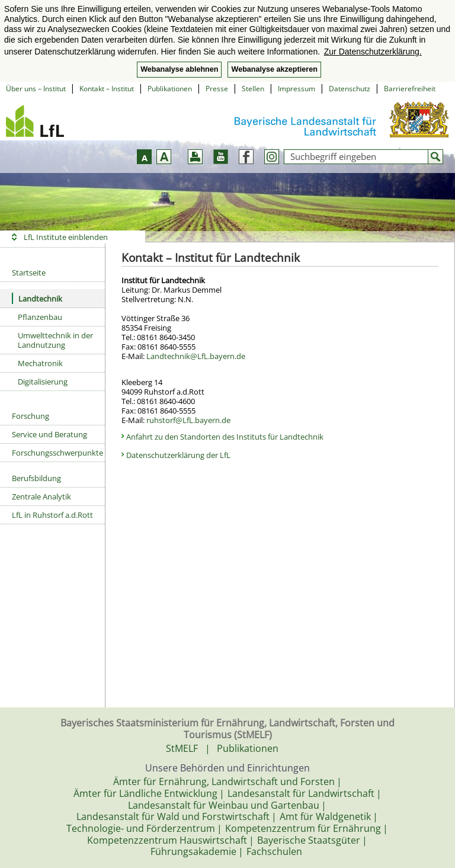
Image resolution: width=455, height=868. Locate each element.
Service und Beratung (49, 434)
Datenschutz (350, 89)
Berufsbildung (36, 478)
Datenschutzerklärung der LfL (178, 455)
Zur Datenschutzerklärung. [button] (373, 52)
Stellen (253, 89)
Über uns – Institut (36, 89)
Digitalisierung (43, 382)
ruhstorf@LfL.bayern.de (188, 420)
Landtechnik (37, 298)
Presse (217, 89)
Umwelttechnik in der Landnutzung (55, 340)
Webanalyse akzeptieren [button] (274, 69)
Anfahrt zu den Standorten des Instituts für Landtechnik (225, 437)
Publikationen (170, 89)
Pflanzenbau (40, 317)
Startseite (29, 273)
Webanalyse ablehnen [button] (179, 69)
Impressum (297, 89)
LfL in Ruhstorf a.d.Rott (52, 515)
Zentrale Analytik (41, 497)
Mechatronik (40, 363)
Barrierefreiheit (410, 89)
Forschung (31, 416)
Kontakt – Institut (107, 89)
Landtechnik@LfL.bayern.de (196, 356)
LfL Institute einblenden (66, 237)
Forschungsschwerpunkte (57, 453)
